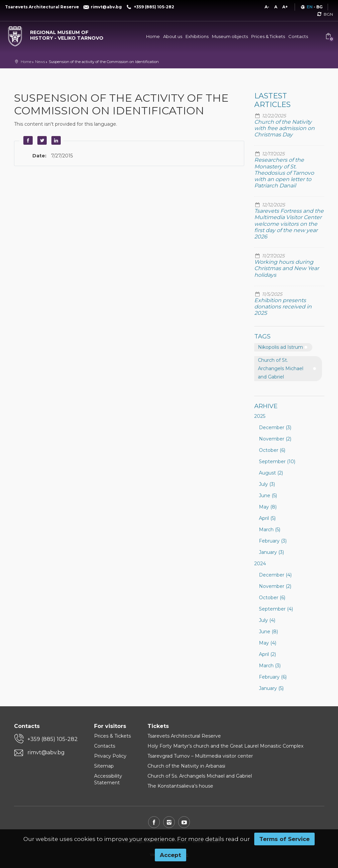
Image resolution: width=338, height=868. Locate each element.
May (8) (268, 507)
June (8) (268, 632)
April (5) (267, 518)
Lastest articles (272, 100)
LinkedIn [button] (55, 140)
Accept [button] (171, 855)
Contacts (298, 36)
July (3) (267, 484)
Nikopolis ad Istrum (280, 347)
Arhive (266, 406)
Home (153, 36)
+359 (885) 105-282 (53, 739)
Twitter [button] (41, 140)
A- (267, 7)
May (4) (268, 643)
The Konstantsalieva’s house (180, 786)
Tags (262, 336)
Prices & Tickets (268, 36)
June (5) (268, 496)
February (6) (273, 677)
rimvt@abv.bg (46, 752)
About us (173, 36)
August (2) (271, 473)
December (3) (275, 427)
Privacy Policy (110, 756)
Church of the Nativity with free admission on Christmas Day (284, 128)
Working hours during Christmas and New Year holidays (287, 268)
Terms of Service (284, 839)
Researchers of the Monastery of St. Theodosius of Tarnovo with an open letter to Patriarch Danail (284, 173)
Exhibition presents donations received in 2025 (283, 307)
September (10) (277, 462)
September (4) (276, 609)
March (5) (270, 530)
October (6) (272, 450)
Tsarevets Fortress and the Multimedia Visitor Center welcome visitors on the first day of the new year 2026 (289, 224)
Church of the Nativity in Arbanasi (186, 766)
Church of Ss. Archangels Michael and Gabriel (200, 776)
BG (319, 7)
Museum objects (230, 36)
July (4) (267, 620)
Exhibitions (197, 36)
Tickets (158, 726)
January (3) (271, 552)
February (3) (273, 541)
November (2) (275, 439)
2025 (260, 416)
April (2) (267, 654)
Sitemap (104, 766)
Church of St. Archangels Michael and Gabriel (281, 368)
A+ (285, 7)
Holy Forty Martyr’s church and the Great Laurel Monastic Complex (225, 746)
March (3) (270, 666)
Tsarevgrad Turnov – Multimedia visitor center (200, 756)
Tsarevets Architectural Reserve (184, 736)
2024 (260, 564)
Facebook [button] (27, 140)
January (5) (271, 688)
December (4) (275, 575)
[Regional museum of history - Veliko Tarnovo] (56, 34)
